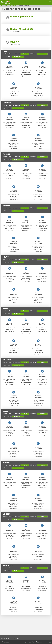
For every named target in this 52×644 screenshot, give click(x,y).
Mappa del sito (6, 639)
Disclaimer (18, 639)
